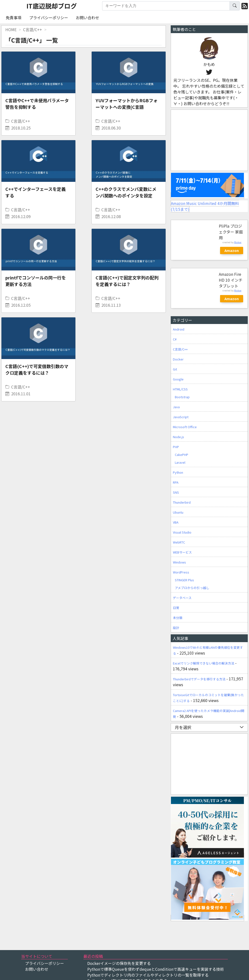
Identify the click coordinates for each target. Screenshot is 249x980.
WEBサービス (182, 552)
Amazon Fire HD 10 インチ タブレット (231, 280)
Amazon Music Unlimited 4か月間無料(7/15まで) (205, 206)
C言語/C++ (21, 121)
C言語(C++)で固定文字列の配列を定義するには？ (127, 281)
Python (178, 472)
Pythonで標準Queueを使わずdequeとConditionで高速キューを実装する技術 (156, 969)
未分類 (178, 618)
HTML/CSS (180, 389)
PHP (176, 447)
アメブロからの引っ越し (192, 588)
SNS (176, 492)
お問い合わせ (88, 18)
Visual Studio (182, 532)
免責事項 (14, 18)
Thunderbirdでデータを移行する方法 (199, 679)
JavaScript (181, 417)
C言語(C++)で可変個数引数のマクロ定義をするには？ (37, 369)
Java (176, 407)
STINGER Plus (184, 580)
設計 (176, 628)
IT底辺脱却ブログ (52, 6)
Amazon (232, 250)
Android (179, 329)
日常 (176, 608)
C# (175, 339)
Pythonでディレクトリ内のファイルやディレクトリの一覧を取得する (148, 975)
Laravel (180, 462)
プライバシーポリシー (49, 18)
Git (175, 369)
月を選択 (209, 727)
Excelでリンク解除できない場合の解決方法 (204, 663)
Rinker (238, 242)
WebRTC (179, 542)
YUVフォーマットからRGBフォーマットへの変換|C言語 (127, 104)
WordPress (181, 572)
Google (178, 379)
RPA (176, 482)
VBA (176, 522)
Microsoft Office (185, 427)
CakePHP (182, 455)
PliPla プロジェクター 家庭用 (231, 232)
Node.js (178, 437)
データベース (182, 598)
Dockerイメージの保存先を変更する (119, 963)
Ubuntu (178, 512)
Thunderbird (182, 502)
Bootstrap (182, 397)
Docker (178, 359)
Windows (179, 562)
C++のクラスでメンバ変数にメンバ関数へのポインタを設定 (126, 192)
